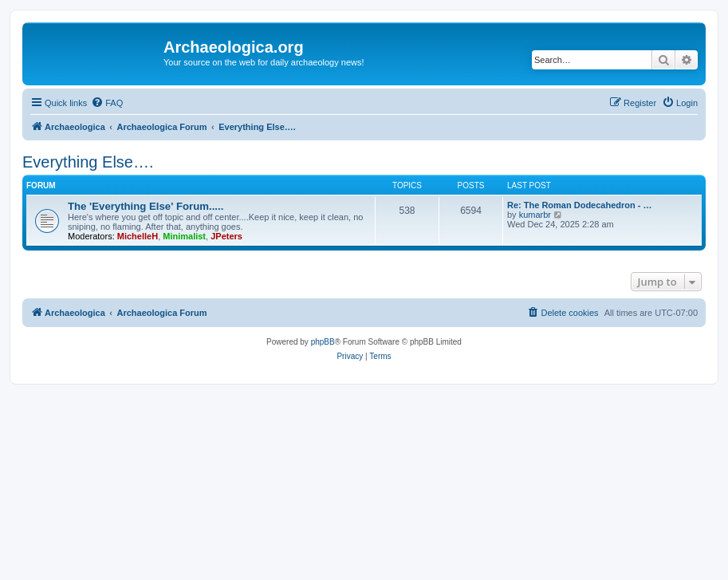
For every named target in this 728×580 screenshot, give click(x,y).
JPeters (226, 236)
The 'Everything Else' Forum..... (146, 206)
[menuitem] (107, 103)
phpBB (323, 342)
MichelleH (138, 236)
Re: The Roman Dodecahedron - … (580, 205)
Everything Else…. (88, 162)
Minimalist (184, 236)
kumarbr (535, 215)
